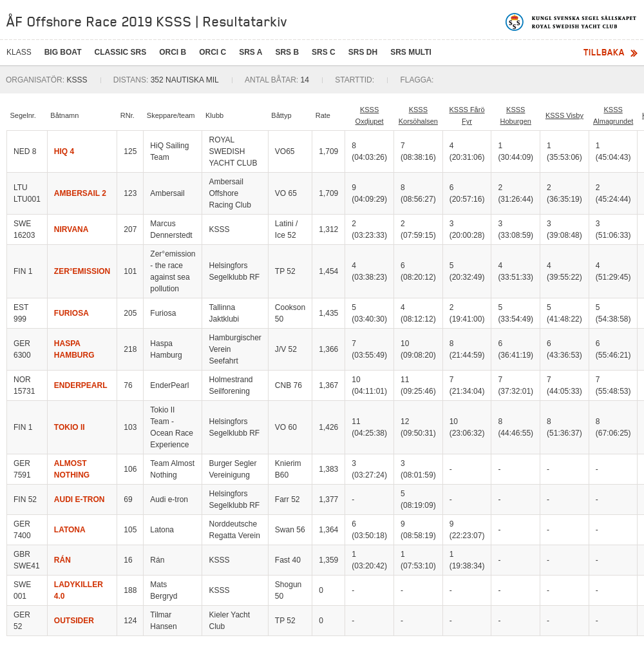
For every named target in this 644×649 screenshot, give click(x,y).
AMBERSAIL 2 (80, 193)
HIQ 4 (64, 151)
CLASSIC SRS (120, 52)
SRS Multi (411, 52)
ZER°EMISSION (82, 271)
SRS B (287, 52)
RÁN (62, 560)
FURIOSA (71, 313)
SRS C (324, 52)
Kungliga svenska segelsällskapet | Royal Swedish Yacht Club (572, 22)
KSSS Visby (564, 115)
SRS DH (363, 52)
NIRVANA (71, 229)
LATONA (70, 530)
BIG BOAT (63, 52)
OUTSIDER (74, 621)
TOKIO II (70, 427)
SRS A (251, 52)
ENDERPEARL (81, 385)
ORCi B (173, 52)
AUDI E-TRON (80, 499)
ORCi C (213, 52)
